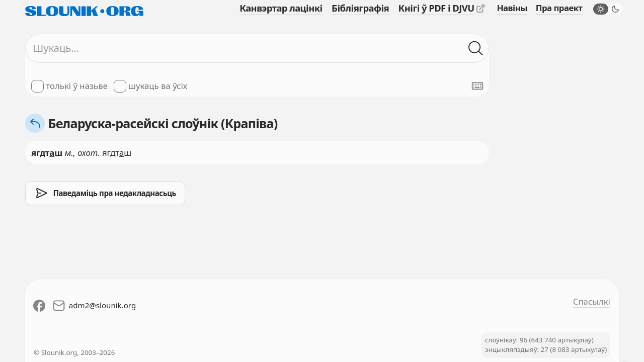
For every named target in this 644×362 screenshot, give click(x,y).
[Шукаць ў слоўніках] (476, 48)
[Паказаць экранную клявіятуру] (477, 86)
